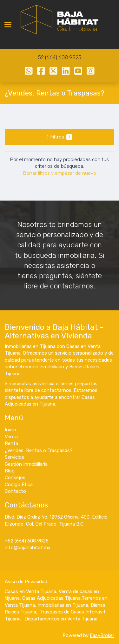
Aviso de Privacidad (26, 582)
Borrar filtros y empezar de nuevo (60, 173)
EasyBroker (102, 635)
